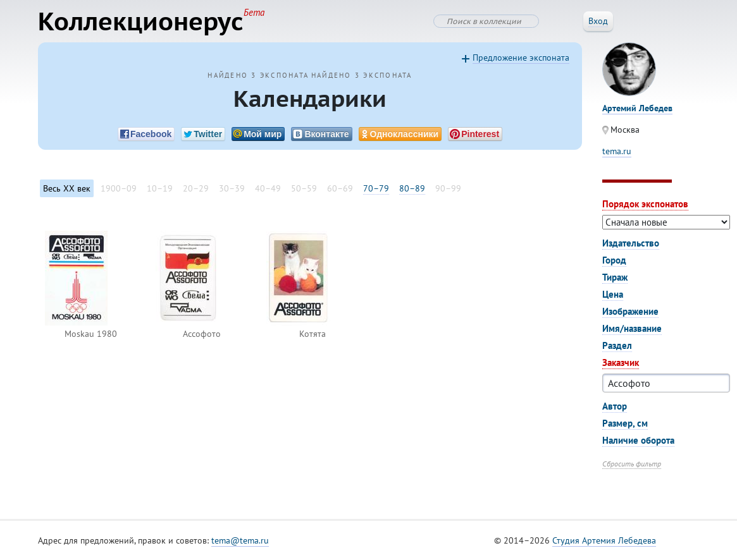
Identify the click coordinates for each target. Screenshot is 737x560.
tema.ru (617, 151)
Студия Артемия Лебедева (604, 540)
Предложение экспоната (521, 58)
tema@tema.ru (240, 540)
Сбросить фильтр (632, 464)
